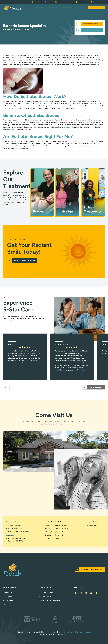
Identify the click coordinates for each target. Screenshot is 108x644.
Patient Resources (68, 8)
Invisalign (69, 127)
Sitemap (45, 632)
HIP (67, 634)
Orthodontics (54, 8)
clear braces (34, 55)
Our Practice (41, 8)
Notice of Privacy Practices (67, 632)
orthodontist (72, 141)
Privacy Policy (53, 632)
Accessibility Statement (84, 632)
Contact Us (81, 8)
